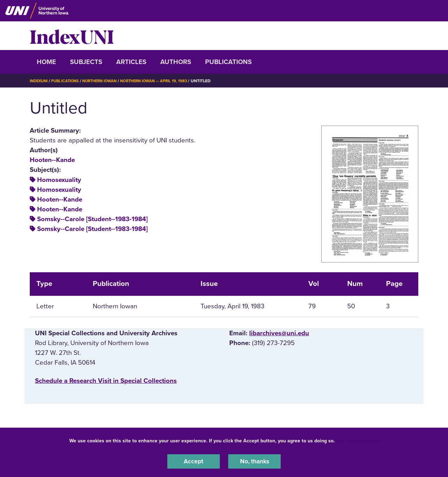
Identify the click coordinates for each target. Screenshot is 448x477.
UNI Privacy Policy (358, 440)
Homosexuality (59, 180)
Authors (176, 62)
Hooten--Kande (52, 160)
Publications (228, 62)
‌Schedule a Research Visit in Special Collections (106, 381)
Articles (131, 62)
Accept (194, 461)
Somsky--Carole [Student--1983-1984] (92, 219)
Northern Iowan (105, 81)
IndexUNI (72, 36)
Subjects (86, 62)
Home (46, 62)
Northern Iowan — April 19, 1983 (163, 81)
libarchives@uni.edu (279, 333)
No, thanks (254, 461)
